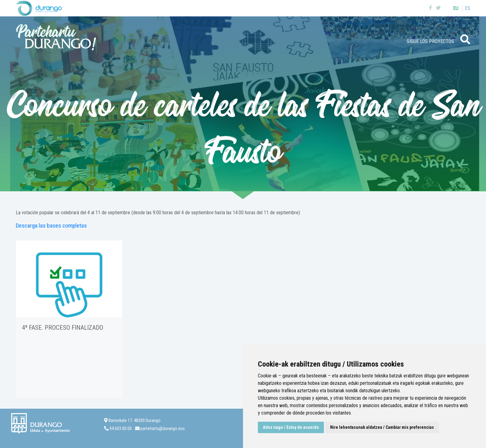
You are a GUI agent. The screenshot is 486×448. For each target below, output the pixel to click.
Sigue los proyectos (430, 41)
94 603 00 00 (121, 429)
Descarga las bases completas (51, 226)
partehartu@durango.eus (163, 429)
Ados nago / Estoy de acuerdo (291, 427)
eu (456, 8)
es (468, 8)
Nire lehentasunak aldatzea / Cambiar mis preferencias (382, 427)
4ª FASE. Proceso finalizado (63, 328)
